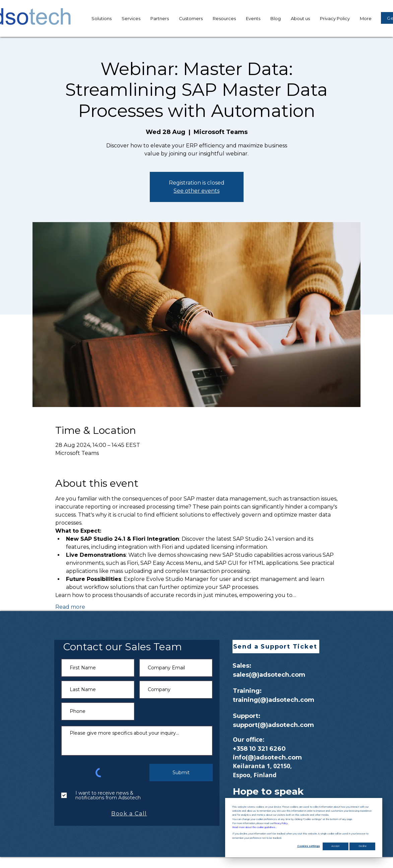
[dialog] (304, 828)
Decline (363, 846)
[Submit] (181, 773)
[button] (224, 18)
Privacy (281, 823)
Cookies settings (309, 846)
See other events (196, 191)
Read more (70, 607)
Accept (335, 846)
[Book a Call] (130, 813)
